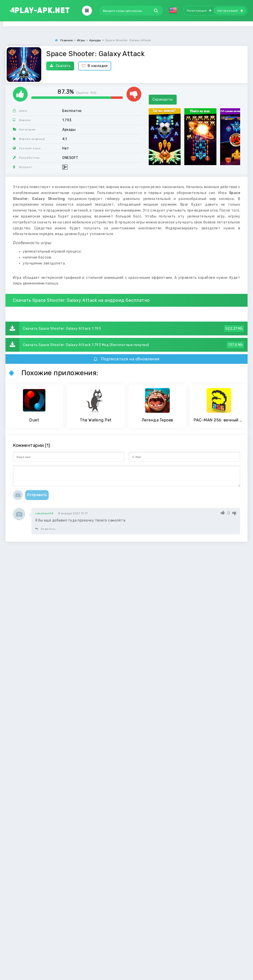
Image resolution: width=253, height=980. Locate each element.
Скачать (60, 66)
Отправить (37, 495)
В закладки (95, 66)
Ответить (45, 529)
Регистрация (199, 11)
